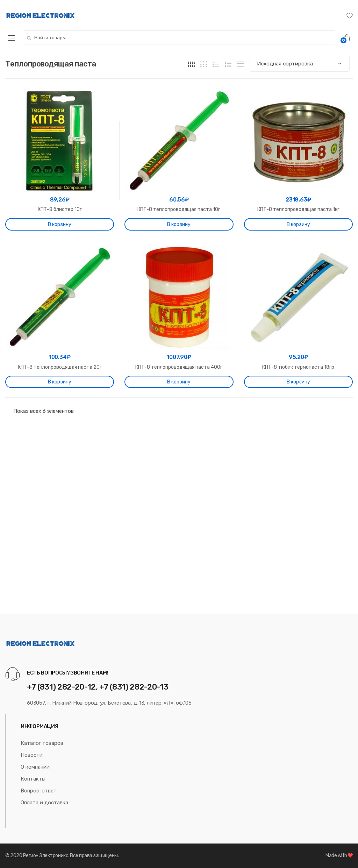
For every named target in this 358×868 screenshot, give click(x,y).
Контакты (33, 779)
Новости (32, 755)
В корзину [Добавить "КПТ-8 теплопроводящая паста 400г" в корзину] (179, 382)
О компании (35, 767)
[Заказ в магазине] (300, 64)
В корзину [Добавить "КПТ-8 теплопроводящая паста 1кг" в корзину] (298, 224)
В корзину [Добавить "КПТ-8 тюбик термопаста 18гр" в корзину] (298, 382)
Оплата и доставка (44, 803)
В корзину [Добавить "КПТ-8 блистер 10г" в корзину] (60, 224)
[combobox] (179, 37)
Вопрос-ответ (39, 791)
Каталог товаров (42, 743)
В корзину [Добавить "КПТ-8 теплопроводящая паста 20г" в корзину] (60, 382)
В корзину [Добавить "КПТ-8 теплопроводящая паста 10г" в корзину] (179, 224)
